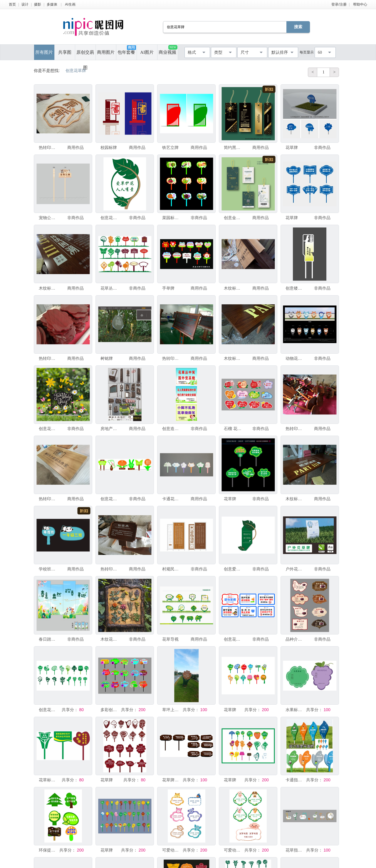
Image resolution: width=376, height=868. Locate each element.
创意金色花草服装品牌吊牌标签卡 (234, 218)
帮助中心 (360, 4)
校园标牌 (109, 147)
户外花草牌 (295, 569)
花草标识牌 (48, 780)
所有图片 (44, 52)
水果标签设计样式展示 (295, 710)
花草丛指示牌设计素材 (110, 288)
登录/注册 (339, 4)
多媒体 (52, 4)
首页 (12, 4)
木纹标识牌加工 (48, 288)
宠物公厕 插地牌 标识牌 (48, 218)
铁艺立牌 (170, 147)
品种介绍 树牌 (295, 639)
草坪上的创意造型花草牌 (172, 710)
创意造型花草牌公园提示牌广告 (172, 429)
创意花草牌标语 (234, 639)
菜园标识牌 (172, 218)
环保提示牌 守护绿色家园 (48, 850)
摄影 (38, 4)
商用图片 (106, 52)
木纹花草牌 (110, 639)
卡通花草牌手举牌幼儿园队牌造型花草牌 (172, 499)
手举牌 (168, 288)
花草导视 (170, 639)
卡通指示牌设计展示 (295, 780)
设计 (25, 4)
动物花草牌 (295, 358)
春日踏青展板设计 (48, 639)
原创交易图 (85, 55)
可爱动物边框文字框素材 (234, 850)
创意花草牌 (110, 218)
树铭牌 (107, 358)
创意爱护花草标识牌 (234, 569)
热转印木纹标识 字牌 (48, 147)
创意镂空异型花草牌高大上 (295, 288)
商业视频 (168, 50)
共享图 (65, 52)
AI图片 (147, 52)
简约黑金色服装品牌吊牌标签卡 (234, 147)
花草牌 (292, 147)
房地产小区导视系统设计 (110, 429)
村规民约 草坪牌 (172, 569)
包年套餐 (127, 50)
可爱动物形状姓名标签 (172, 850)
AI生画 (70, 4)
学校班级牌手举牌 (48, 569)
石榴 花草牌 (234, 429)
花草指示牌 (295, 850)
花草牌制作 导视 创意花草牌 (172, 780)
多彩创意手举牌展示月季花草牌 (110, 710)
